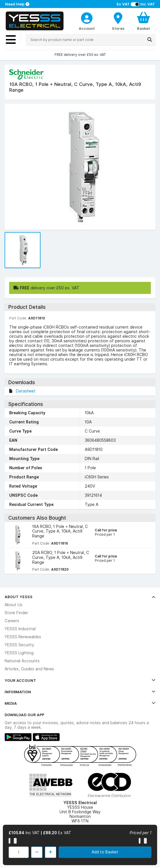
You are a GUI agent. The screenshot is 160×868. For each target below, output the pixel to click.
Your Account (80, 680)
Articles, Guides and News (29, 669)
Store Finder (16, 613)
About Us (14, 605)
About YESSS (80, 597)
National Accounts (22, 661)
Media (80, 703)
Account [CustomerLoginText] (87, 28)
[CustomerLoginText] (87, 17)
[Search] (150, 40)
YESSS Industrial (20, 629)
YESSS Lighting (19, 653)
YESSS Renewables (23, 637)
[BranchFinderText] (118, 21)
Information (80, 692)
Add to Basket (105, 852)
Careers (12, 621)
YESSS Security (19, 645)
